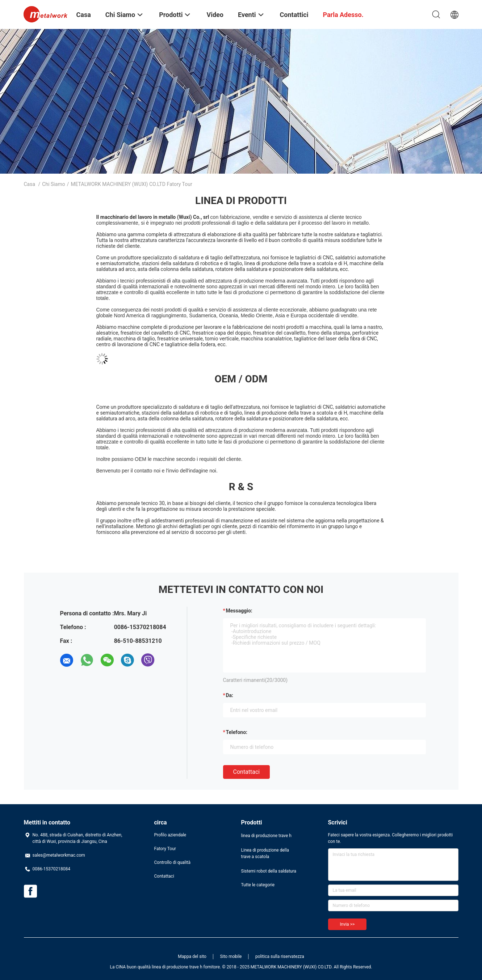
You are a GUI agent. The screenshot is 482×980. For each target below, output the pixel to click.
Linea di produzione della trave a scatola (265, 853)
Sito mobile (231, 956)
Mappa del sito (192, 956)
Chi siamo (53, 184)
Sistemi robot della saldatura (269, 871)
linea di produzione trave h (266, 836)
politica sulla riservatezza (280, 956)
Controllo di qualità (173, 862)
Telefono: (237, 732)
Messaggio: (239, 611)
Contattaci (247, 772)
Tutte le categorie (258, 885)
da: (230, 695)
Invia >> (347, 924)
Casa (30, 184)
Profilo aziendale (170, 835)
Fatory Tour (165, 849)
